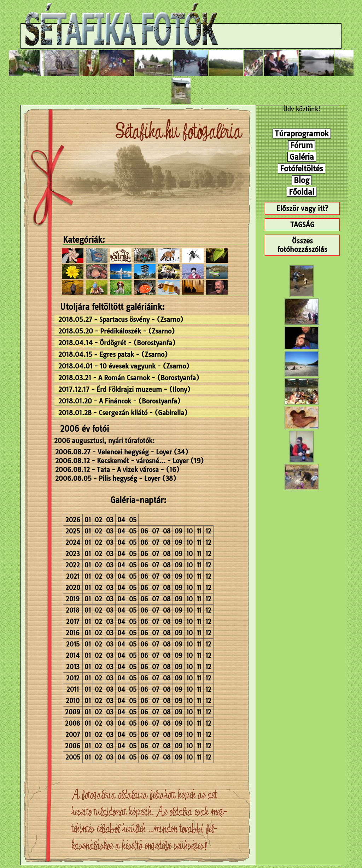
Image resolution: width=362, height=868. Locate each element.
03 (110, 520)
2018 (73, 610)
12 (208, 531)
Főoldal (302, 192)
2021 (73, 576)
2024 (73, 542)
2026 (73, 520)
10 (189, 531)
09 (179, 531)
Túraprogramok (302, 134)
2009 (73, 712)
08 (167, 531)
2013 (73, 667)
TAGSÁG (302, 225)
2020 (73, 588)
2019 (73, 599)
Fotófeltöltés (302, 169)
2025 (73, 531)
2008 (73, 723)
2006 (73, 746)
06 (144, 531)
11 (199, 531)
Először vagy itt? (302, 208)
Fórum (302, 145)
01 (88, 520)
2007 (73, 735)
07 (156, 531)
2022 (73, 565)
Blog (302, 180)
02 (98, 520)
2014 (73, 656)
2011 (73, 689)
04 (121, 520)
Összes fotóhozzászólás (302, 245)
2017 (73, 622)
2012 (73, 678)
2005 (73, 757)
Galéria (302, 157)
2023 (73, 554)
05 (133, 520)
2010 (73, 701)
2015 (73, 644)
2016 (73, 633)
